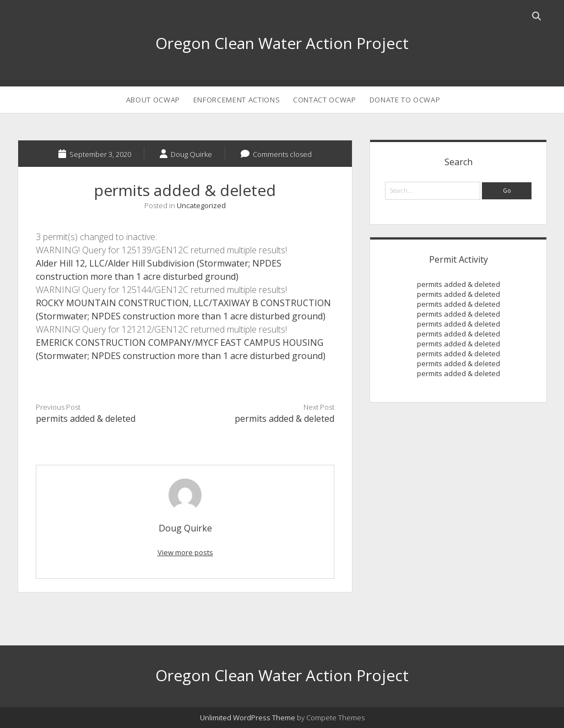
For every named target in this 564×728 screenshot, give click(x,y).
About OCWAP (153, 100)
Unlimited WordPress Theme (248, 718)
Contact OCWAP (324, 100)
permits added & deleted (86, 419)
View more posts (185, 552)
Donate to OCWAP (405, 100)
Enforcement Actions (237, 100)
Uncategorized (201, 205)
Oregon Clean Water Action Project (282, 43)
